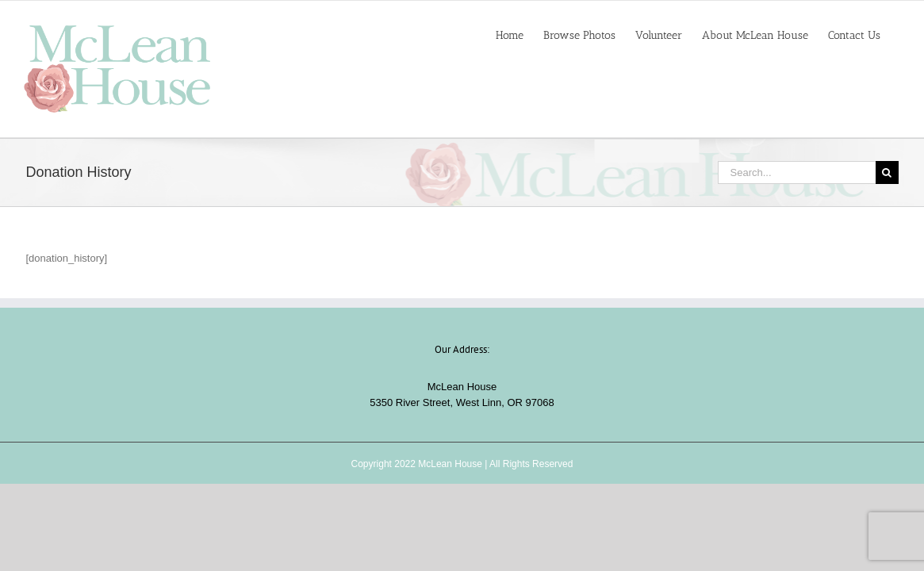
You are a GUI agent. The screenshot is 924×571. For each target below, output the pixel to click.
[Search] (887, 172)
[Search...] (797, 172)
